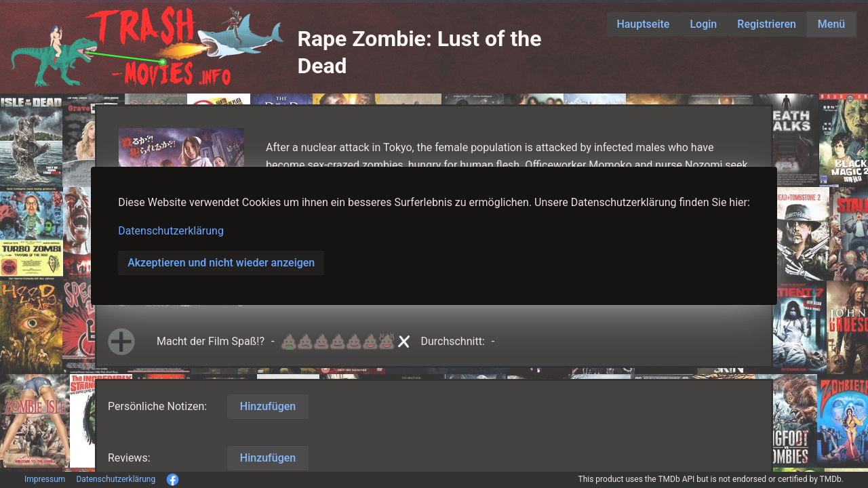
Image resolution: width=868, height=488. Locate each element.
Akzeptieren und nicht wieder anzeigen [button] (221, 263)
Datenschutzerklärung (171, 231)
